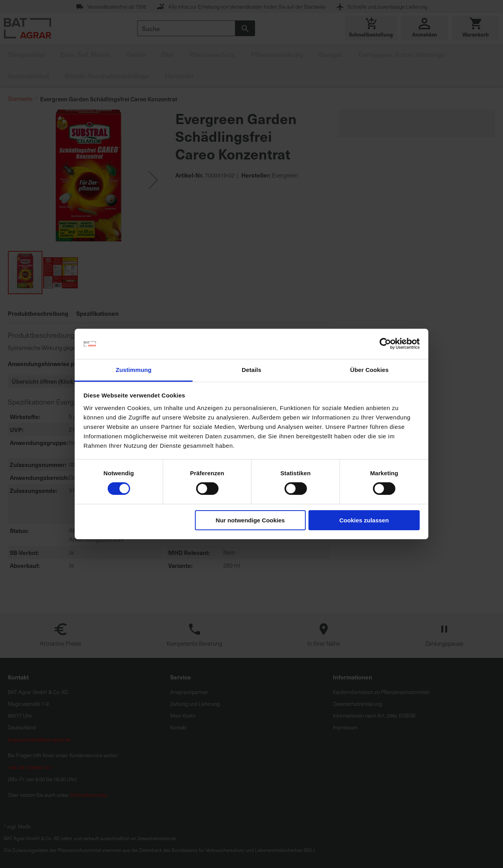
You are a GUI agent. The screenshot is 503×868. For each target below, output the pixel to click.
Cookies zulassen (364, 520)
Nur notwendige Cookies (250, 520)
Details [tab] (251, 370)
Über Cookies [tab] (369, 370)
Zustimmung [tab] (134, 370)
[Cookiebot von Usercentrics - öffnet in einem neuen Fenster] (385, 344)
